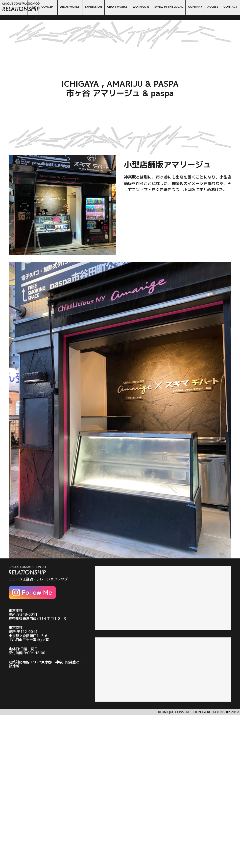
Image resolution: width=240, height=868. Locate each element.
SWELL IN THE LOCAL (169, 7)
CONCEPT (48, 7)
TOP (33, 7)
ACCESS (213, 7)
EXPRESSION (93, 7)
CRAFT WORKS (117, 7)
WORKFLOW (141, 7)
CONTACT (230, 7)
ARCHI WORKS (70, 7)
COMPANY (195, 7)
